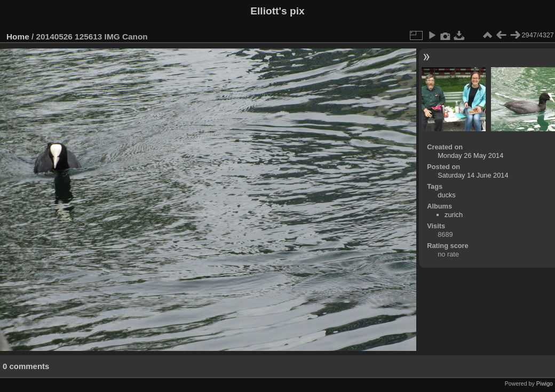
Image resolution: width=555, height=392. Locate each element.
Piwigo (545, 383)
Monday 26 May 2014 (470, 155)
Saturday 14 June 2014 (473, 175)
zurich (454, 215)
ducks (446, 195)
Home (18, 37)
